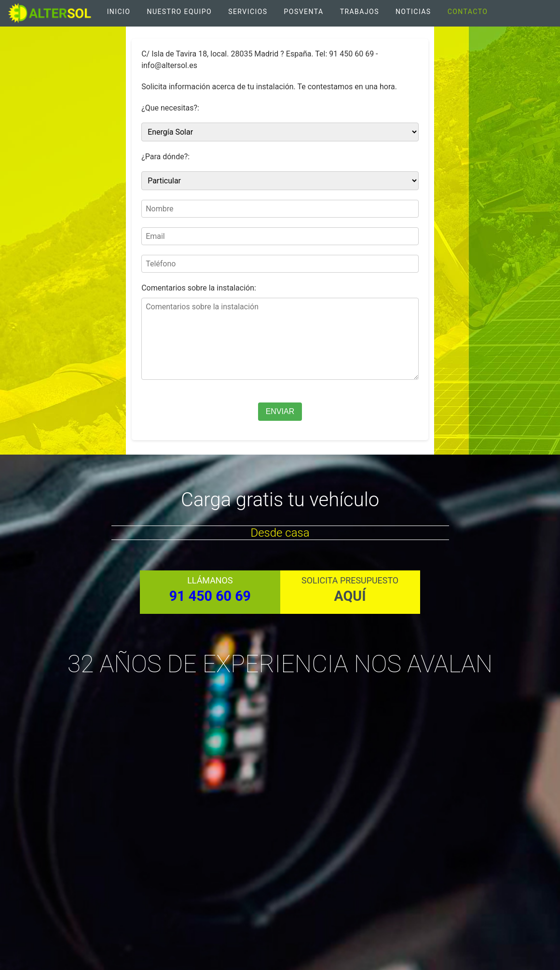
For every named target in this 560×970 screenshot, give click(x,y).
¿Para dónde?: (165, 157)
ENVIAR (280, 411)
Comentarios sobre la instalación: (199, 288)
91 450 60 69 (210, 596)
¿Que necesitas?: (170, 108)
